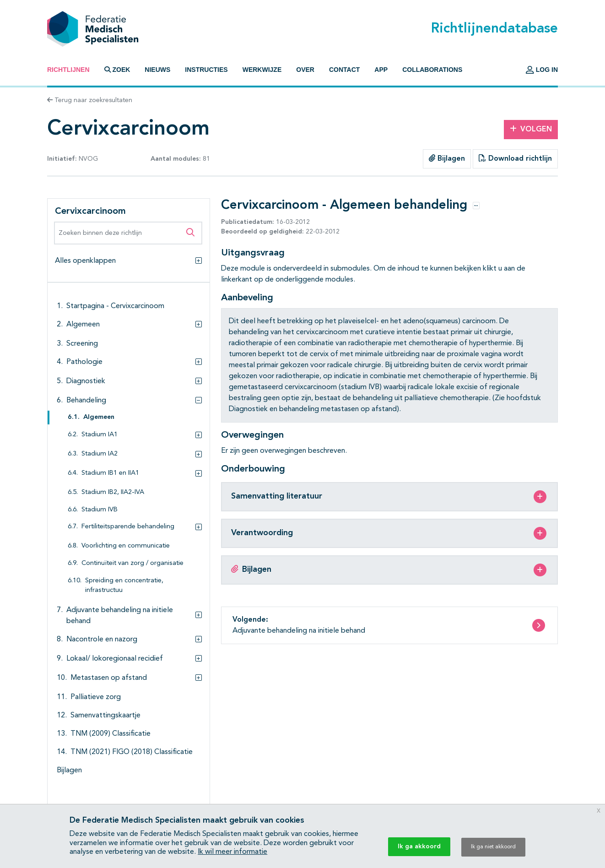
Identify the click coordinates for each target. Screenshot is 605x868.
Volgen (531, 129)
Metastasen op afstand (109, 678)
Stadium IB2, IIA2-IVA (113, 492)
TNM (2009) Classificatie (111, 734)
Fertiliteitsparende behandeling (128, 527)
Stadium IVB (100, 510)
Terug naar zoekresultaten (90, 100)
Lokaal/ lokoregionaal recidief (115, 659)
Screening (82, 344)
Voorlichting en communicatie (126, 546)
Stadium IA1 (100, 435)
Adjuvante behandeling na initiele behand (120, 616)
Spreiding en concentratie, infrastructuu (124, 586)
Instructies (206, 70)
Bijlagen (447, 158)
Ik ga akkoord (419, 846)
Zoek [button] (117, 70)
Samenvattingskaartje (105, 716)
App (381, 70)
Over (305, 70)
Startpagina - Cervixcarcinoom (115, 306)
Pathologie (84, 362)
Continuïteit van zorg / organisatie (132, 563)
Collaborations (432, 70)
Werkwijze (262, 70)
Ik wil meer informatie (232, 852)
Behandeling (86, 401)
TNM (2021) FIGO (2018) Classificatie (132, 752)
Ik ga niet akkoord (493, 847)
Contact (344, 70)
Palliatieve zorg (96, 697)
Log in (542, 70)
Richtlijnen (68, 70)
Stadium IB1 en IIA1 (110, 473)
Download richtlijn (515, 158)
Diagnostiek (86, 381)
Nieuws (157, 70)
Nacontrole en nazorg (102, 640)
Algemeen (83, 325)
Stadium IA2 (100, 454)
